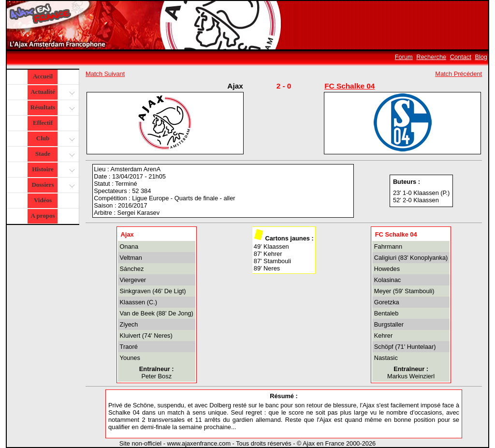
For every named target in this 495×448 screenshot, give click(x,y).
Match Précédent (459, 74)
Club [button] (54, 139)
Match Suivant (105, 74)
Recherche (431, 57)
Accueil (43, 76)
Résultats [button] (51, 108)
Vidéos (43, 200)
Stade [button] (54, 155)
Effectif (43, 123)
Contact (461, 57)
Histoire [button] (52, 170)
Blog (481, 57)
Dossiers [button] (52, 186)
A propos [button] (43, 216)
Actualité (52, 93)
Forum (404, 57)
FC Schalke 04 (349, 86)
